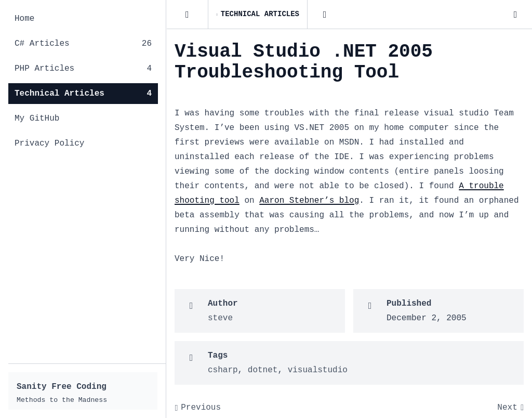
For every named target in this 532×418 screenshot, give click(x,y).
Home (24, 19)
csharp (223, 370)
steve (220, 318)
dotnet (263, 370)
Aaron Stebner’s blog (309, 201)
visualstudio (318, 370)
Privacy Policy (49, 143)
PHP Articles (83, 69)
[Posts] (187, 15)
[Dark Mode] (515, 15)
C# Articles (83, 44)
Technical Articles (83, 94)
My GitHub (37, 119)
